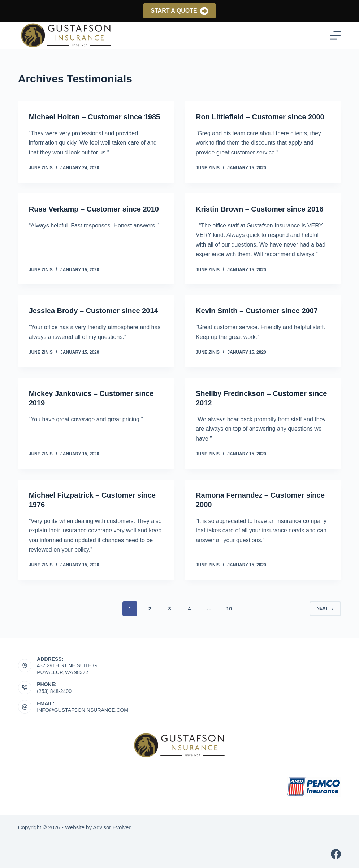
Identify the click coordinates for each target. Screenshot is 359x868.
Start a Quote (179, 11)
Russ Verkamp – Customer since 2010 (94, 209)
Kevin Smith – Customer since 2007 (257, 311)
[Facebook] (336, 854)
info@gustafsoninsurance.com (83, 710)
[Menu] (335, 35)
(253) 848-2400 (54, 691)
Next (325, 608)
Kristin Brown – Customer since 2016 (259, 209)
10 (229, 609)
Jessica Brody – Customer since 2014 (94, 311)
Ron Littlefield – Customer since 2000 (260, 117)
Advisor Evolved (112, 827)
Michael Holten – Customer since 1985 (94, 117)
